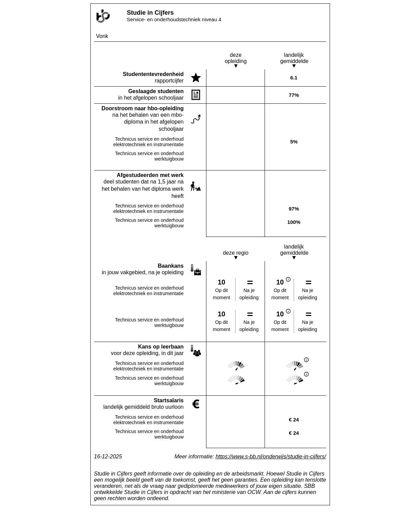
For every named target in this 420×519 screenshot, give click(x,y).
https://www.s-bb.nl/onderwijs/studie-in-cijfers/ (271, 457)
